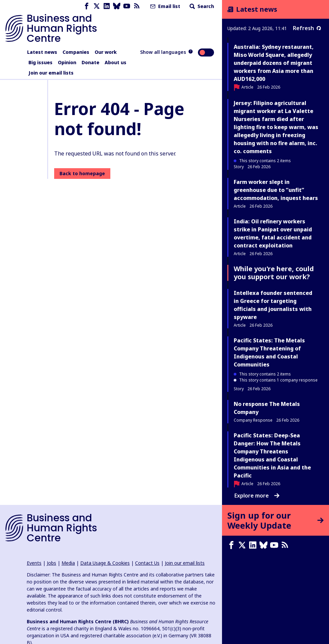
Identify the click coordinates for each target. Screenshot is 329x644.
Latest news (42, 52)
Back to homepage (82, 173)
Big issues (40, 62)
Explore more (257, 496)
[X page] (97, 6)
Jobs (51, 563)
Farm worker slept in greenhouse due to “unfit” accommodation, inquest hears (276, 190)
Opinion (67, 62)
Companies (76, 52)
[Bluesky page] (117, 6)
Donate (90, 62)
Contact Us (147, 563)
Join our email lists (51, 73)
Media (68, 563)
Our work (106, 52)
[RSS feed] (137, 6)
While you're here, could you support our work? (274, 273)
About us (116, 62)
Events (34, 563)
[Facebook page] (87, 6)
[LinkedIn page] (107, 6)
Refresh (307, 28)
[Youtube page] (127, 6)
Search (201, 6)
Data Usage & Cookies (105, 563)
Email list (164, 6)
